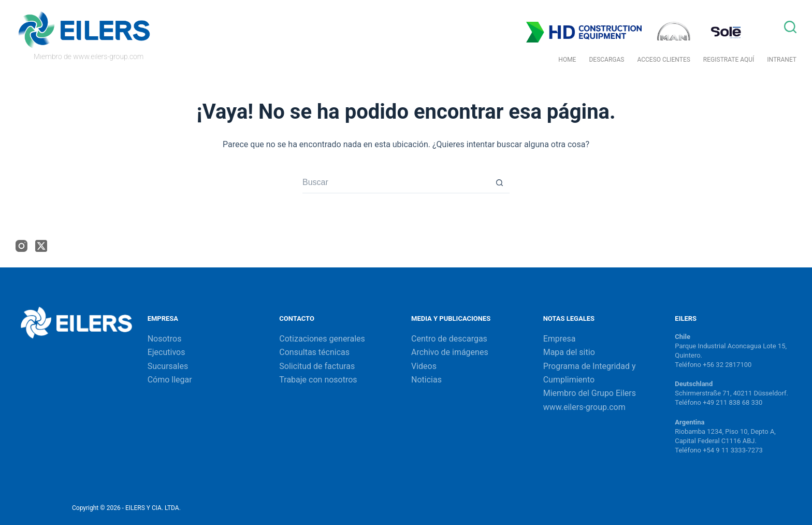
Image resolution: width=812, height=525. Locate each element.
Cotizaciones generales (322, 339)
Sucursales (168, 366)
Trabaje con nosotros (318, 380)
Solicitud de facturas (317, 366)
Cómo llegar (170, 380)
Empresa (560, 339)
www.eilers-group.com (584, 407)
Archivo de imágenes (450, 352)
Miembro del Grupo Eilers (590, 393)
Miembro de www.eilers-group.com (89, 56)
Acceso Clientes (663, 60)
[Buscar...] (396, 183)
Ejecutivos (166, 352)
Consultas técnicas (314, 352)
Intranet (782, 60)
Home (567, 60)
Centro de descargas (449, 339)
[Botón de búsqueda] (499, 183)
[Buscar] (790, 27)
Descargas (606, 60)
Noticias (426, 380)
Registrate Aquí (729, 60)
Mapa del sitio (569, 352)
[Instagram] (21, 246)
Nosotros (165, 339)
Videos (424, 366)
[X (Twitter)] (41, 246)
